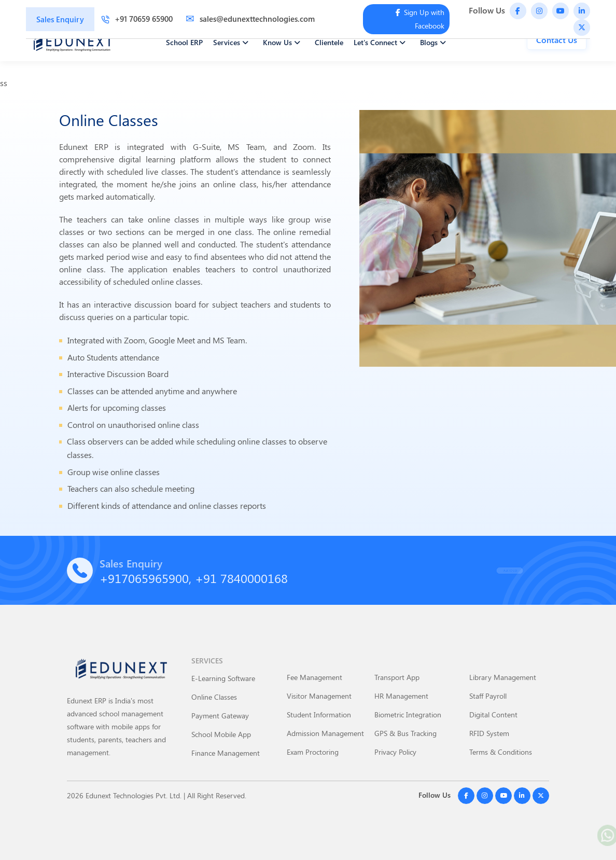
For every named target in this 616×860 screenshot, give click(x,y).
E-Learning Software (223, 678)
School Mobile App (221, 734)
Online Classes (214, 697)
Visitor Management (319, 696)
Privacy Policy (395, 752)
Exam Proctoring (313, 752)
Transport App (397, 677)
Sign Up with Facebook (420, 19)
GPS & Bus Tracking (405, 733)
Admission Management (325, 733)
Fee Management (314, 677)
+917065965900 (144, 578)
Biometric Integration (408, 715)
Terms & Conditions (501, 752)
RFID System (489, 733)
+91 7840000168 (241, 578)
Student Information (319, 715)
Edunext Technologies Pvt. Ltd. (134, 795)
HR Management (401, 696)
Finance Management (226, 753)
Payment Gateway (220, 716)
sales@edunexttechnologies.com (250, 19)
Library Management (503, 677)
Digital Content (493, 715)
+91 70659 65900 (137, 19)
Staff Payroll (488, 696)
